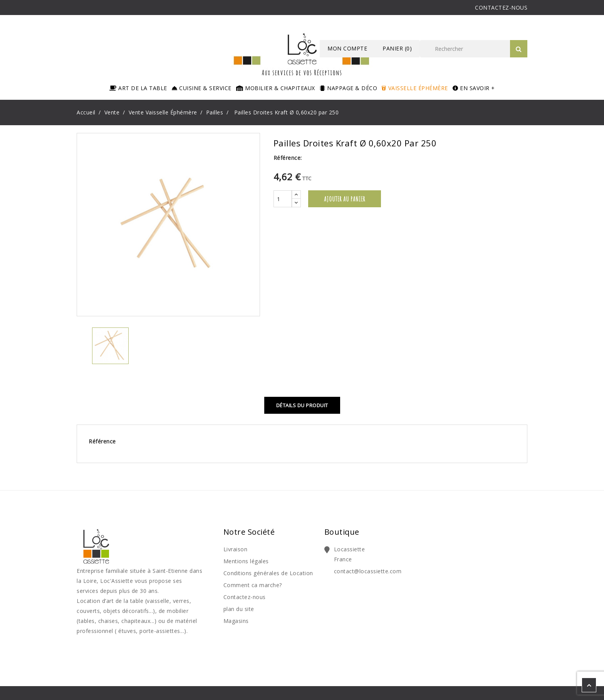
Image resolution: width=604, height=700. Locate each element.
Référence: (288, 158)
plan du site (239, 609)
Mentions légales (246, 561)
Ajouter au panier (345, 199)
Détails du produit (302, 405)
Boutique (342, 532)
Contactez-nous (245, 597)
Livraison (236, 549)
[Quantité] (283, 199)
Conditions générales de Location (268, 573)
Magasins (236, 621)
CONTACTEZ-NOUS (501, 8)
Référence (102, 441)
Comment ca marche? (253, 585)
